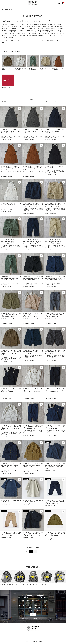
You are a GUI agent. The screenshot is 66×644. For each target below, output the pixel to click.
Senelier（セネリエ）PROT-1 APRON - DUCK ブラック (55, 167)
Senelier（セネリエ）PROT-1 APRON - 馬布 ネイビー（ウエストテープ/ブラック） (55, 131)
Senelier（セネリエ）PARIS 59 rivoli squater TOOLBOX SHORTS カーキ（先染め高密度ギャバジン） (11, 315)
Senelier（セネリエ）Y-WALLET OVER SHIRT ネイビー (11, 501)
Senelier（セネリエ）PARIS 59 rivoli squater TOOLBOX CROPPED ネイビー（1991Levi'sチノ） (33, 427)
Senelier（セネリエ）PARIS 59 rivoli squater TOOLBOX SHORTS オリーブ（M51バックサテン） (11, 241)
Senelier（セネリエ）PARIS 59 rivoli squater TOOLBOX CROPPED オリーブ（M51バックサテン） (11, 278)
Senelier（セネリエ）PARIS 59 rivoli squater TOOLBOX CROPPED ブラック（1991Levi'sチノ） (55, 390)
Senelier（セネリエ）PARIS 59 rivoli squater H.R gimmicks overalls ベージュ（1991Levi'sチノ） (33, 315)
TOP (3, 9)
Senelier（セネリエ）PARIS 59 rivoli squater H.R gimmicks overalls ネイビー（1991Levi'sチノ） (55, 427)
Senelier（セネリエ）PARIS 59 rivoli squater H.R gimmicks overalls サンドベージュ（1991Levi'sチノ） (33, 390)
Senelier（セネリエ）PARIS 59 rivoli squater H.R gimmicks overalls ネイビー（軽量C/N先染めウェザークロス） (55, 466)
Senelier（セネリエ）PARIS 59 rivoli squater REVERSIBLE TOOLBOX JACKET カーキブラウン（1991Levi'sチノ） (11, 352)
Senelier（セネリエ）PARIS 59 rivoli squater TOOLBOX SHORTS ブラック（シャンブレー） (55, 352)
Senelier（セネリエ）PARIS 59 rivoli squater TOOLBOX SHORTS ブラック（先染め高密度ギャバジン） (33, 278)
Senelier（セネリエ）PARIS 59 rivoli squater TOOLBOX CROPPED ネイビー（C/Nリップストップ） (33, 241)
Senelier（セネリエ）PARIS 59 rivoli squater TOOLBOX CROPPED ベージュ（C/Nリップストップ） (55, 241)
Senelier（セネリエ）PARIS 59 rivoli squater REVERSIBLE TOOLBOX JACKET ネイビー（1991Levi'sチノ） (11, 465)
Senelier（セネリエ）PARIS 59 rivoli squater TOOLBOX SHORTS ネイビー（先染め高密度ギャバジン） (55, 278)
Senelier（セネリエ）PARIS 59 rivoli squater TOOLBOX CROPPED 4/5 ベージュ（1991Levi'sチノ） (11, 534)
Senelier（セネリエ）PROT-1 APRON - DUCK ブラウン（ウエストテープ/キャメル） (33, 168)
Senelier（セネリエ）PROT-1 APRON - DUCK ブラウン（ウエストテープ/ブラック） (11, 168)
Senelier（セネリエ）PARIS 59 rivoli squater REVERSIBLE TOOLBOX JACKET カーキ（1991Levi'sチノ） (33, 465)
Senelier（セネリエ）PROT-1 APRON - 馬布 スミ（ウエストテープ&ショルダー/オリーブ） (11, 131)
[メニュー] (3, 3)
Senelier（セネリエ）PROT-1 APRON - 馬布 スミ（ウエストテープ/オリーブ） (33, 131)
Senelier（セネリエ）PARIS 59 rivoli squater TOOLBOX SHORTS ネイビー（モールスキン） (33, 352)
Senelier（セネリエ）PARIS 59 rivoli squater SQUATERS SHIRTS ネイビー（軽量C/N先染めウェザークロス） (33, 534)
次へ (39, 552)
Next (64, 577)
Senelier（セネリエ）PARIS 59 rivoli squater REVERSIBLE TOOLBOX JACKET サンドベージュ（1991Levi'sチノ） (11, 428)
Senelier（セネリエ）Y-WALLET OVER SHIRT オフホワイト (33, 501)
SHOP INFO (33, 614)
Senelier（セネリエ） (9, 9)
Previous (2, 577)
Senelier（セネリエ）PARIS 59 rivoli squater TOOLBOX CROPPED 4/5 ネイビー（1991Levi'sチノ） (55, 502)
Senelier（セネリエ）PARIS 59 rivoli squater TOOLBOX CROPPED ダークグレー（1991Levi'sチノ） (55, 315)
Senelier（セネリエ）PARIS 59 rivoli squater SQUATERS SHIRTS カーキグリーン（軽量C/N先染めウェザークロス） (55, 534)
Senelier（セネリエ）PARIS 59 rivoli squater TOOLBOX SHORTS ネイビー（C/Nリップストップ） (33, 205)
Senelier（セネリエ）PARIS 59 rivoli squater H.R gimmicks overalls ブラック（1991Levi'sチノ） (11, 390)
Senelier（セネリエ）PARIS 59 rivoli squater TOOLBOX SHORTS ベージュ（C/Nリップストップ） (55, 205)
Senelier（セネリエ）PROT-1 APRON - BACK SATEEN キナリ (11, 204)
